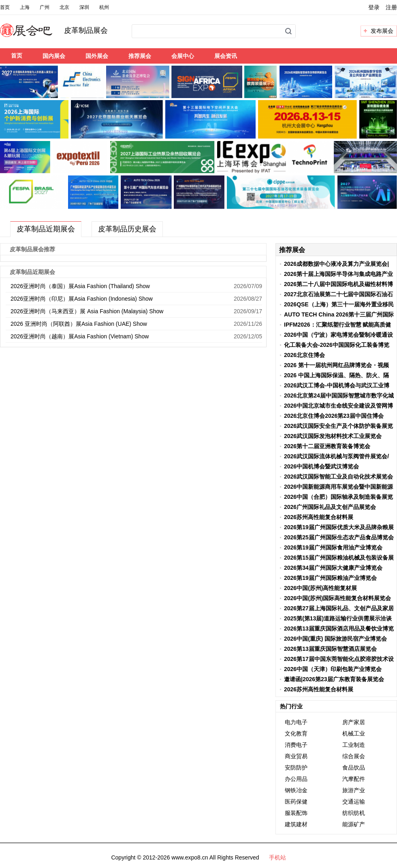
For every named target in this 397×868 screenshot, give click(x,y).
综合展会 (354, 756)
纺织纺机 (354, 813)
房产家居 (354, 722)
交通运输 (354, 802)
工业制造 (354, 745)
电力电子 (296, 722)
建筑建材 (296, 824)
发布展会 (382, 31)
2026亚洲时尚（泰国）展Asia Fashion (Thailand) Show (80, 286)
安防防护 (296, 768)
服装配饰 (296, 813)
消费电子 (296, 745)
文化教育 (296, 733)
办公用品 (296, 779)
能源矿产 (354, 824)
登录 (374, 7)
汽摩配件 (354, 779)
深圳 (84, 7)
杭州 (104, 7)
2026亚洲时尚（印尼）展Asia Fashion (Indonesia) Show (82, 299)
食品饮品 (354, 768)
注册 (391, 7)
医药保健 (296, 802)
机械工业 (354, 733)
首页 (5, 7)
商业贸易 (296, 756)
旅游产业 (354, 790)
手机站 (277, 857)
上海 (25, 7)
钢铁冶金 (296, 790)
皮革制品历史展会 (127, 229)
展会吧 (36, 35)
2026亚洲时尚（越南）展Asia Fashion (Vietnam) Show (80, 336)
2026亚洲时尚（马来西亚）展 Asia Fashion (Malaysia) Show (87, 311)
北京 (64, 7)
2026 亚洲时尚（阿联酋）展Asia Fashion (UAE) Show (79, 324)
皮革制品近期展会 (46, 229)
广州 (45, 7)
